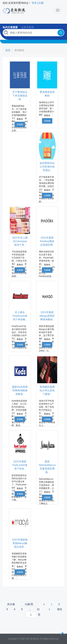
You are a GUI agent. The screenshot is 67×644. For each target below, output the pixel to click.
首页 (8, 50)
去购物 (20, 124)
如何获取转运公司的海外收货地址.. (47, 167)
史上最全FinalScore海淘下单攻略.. (20, 316)
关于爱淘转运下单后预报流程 (20, 96)
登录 (34, 3)
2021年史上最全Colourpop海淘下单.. (20, 241)
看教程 (20, 119)
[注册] (41, 3)
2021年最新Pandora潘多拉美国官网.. (47, 241)
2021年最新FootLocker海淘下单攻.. (20, 465)
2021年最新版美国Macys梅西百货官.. (20, 543)
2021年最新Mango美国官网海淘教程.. (47, 316)
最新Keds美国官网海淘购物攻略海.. (20, 390)
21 (38, 609)
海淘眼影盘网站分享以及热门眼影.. (47, 390)
